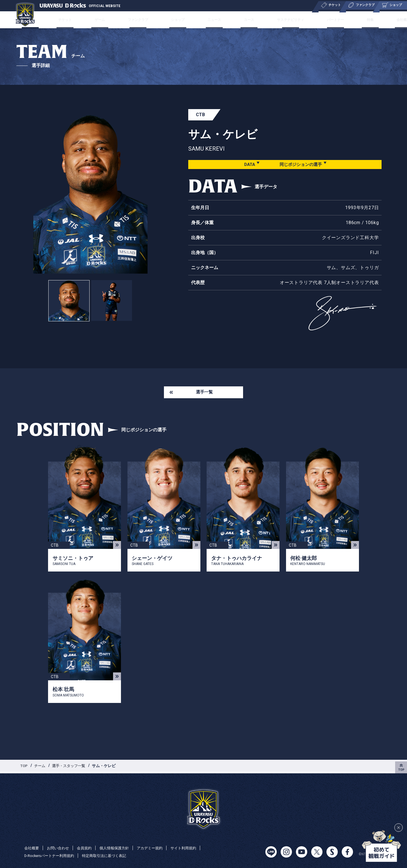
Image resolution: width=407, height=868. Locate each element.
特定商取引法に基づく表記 (110, 856)
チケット (78, 20)
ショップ (181, 20)
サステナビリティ (283, 20)
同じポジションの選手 (300, 164)
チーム (48, 20)
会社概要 (385, 20)
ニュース (213, 20)
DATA (247, 164)
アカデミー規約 (157, 848)
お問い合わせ (60, 848)
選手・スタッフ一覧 (72, 767)
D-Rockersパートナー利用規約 (51, 856)
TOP (25, 767)
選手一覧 (204, 393)
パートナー (327, 20)
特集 (357, 20)
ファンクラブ (143, 20)
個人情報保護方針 (119, 848)
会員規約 (88, 848)
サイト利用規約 (192, 848)
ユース (243, 20)
